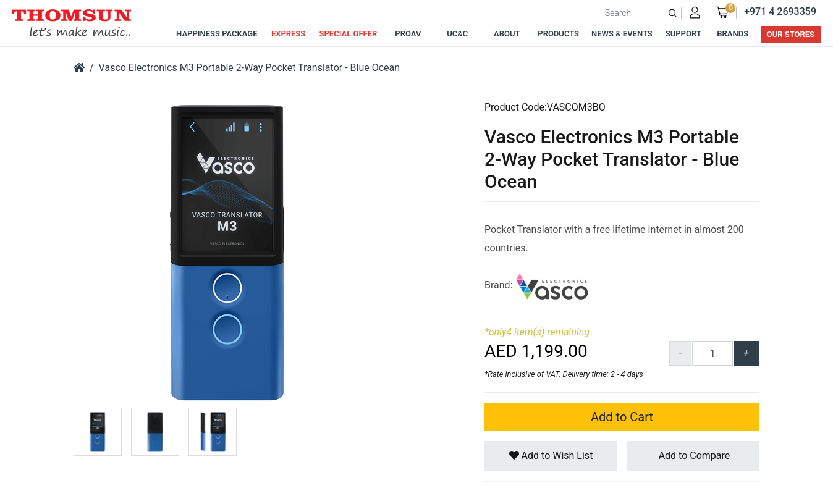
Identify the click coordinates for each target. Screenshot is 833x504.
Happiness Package (217, 34)
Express (288, 34)
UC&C (457, 34)
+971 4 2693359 (780, 11)
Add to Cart (622, 417)
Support (683, 34)
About (507, 34)
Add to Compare (693, 456)
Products (558, 34)
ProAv (408, 34)
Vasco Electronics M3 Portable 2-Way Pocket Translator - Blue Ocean (249, 68)
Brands (733, 34)
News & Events (622, 34)
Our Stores (791, 34)
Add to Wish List (551, 456)
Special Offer (349, 34)
